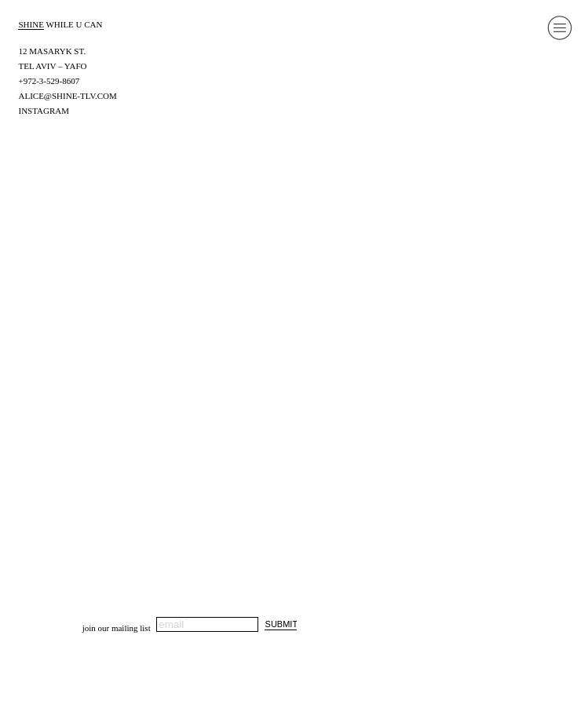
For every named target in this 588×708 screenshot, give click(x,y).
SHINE (31, 24)
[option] (294, 331)
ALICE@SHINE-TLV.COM (67, 96)
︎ (560, 28)
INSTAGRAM (44, 111)
